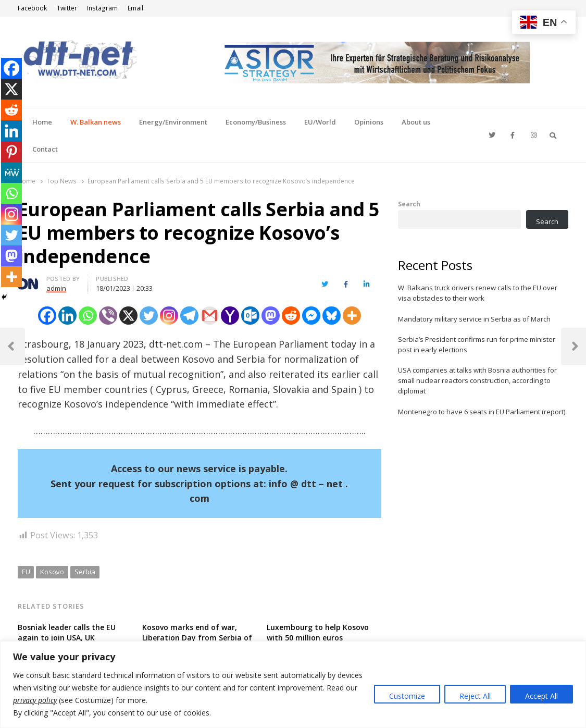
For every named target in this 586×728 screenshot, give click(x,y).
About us (416, 122)
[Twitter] (149, 316)
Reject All (475, 696)
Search (409, 204)
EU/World (320, 122)
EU (26, 572)
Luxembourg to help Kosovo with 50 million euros (318, 632)
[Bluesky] (332, 316)
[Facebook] (47, 316)
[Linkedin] (67, 316)
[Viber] (108, 316)
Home (42, 122)
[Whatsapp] (88, 316)
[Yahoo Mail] (230, 316)
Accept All (541, 696)
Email (135, 8)
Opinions (369, 122)
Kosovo (52, 572)
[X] (128, 316)
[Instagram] (169, 316)
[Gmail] (210, 316)
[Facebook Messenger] (311, 316)
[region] (293, 684)
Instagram (102, 8)
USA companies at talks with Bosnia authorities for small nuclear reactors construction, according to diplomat (477, 380)
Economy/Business (256, 122)
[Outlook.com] (250, 316)
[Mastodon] (271, 316)
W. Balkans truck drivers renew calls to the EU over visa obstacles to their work (478, 293)
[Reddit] (291, 316)
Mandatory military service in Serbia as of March (474, 319)
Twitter (67, 8)
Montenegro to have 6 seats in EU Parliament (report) (482, 412)
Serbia (85, 572)
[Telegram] (189, 316)
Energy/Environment (173, 122)
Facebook (32, 8)
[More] (352, 316)
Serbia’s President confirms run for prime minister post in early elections (477, 344)
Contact (45, 149)
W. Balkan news (96, 122)
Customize (407, 696)
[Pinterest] (11, 152)
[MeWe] (11, 172)
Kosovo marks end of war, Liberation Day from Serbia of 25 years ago (197, 638)
